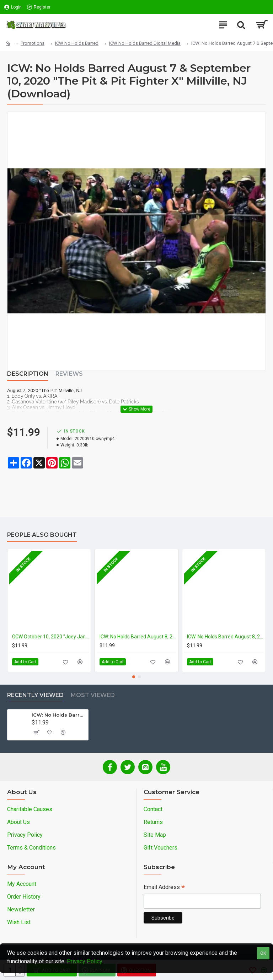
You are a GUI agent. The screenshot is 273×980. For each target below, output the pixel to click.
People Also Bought (42, 535)
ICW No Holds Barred (77, 43)
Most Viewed (93, 695)
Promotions (33, 43)
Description (28, 374)
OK (263, 953)
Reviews (69, 374)
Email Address (164, 888)
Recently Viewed (35, 695)
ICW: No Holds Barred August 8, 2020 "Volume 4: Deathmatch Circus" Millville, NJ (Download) (225, 637)
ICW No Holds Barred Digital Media (145, 43)
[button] (134, 677)
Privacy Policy (85, 961)
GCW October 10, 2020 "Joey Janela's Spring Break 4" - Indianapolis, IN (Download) (50, 637)
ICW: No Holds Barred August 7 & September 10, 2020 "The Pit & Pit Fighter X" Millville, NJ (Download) (59, 715)
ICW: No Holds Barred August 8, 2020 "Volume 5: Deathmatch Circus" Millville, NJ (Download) (138, 637)
